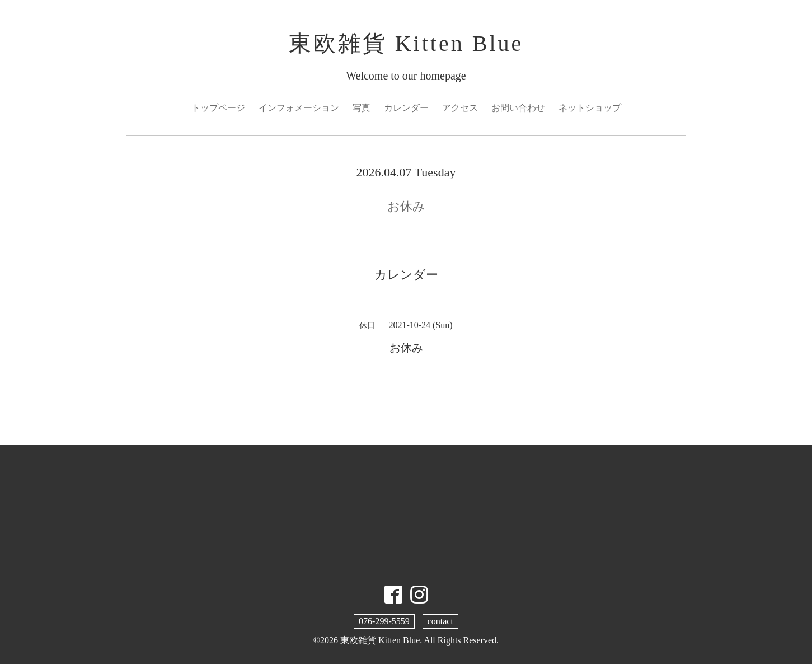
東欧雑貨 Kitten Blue (406, 43)
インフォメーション (299, 108)
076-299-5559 (384, 621)
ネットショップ (590, 108)
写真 (362, 108)
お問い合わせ (518, 108)
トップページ (218, 108)
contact (440, 621)
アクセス (460, 108)
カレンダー (406, 108)
